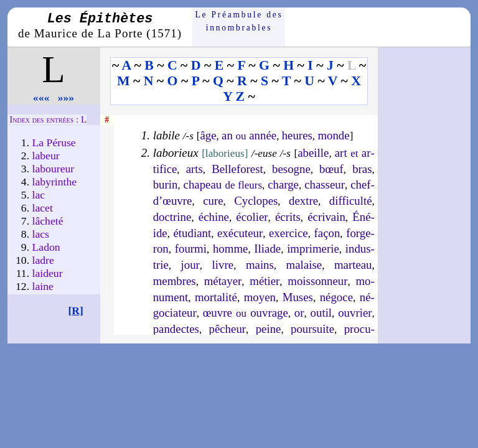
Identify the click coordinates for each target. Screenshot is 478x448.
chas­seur (325, 184)
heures (297, 135)
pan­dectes (176, 329)
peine (269, 329)
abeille (313, 153)
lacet (43, 208)
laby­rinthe (55, 182)
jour (190, 265)
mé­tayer (223, 281)
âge (208, 135)
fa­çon (327, 233)
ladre (43, 260)
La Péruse (54, 142)
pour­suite (312, 329)
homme (230, 249)
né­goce (336, 297)
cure (213, 201)
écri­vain (326, 217)
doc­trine (172, 217)
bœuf (331, 169)
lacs (41, 234)
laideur (48, 273)
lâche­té (48, 221)
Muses (298, 297)
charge (283, 184)
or (299, 313)
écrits (288, 217)
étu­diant (193, 233)
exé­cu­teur (240, 233)
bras (362, 169)
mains (260, 265)
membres (175, 281)
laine (43, 286)
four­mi (191, 249)
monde (333, 135)
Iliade (267, 249)
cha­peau (223, 184)
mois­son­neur (317, 281)
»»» (66, 98)
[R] (76, 310)
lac (39, 195)
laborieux (176, 153)
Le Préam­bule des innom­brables (239, 21)
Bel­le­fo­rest (237, 169)
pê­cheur (227, 329)
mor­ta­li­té (216, 297)
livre (223, 265)
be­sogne (291, 169)
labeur (46, 156)
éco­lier (252, 217)
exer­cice (288, 233)
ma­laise (304, 265)
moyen (260, 297)
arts (194, 169)
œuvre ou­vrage (246, 313)
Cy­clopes (256, 201)
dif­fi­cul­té (351, 201)
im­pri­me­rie (313, 249)
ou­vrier (355, 313)
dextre (303, 201)
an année (249, 135)
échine (214, 217)
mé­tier (265, 281)
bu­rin (166, 184)
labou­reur (54, 169)
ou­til (321, 313)
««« (41, 98)
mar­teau (353, 265)
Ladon (46, 247)
